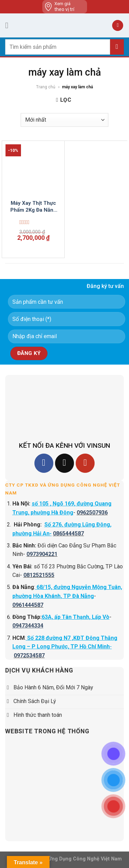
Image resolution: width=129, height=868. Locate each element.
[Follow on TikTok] (64, 463)
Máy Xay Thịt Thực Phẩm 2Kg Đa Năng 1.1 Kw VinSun (33, 207)
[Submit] (117, 47)
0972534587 (29, 655)
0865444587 (68, 533)
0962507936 (92, 513)
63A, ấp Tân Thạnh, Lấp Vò (76, 617)
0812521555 (39, 575)
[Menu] (9, 25)
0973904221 (42, 554)
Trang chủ (46, 87)
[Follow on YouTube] (85, 463)
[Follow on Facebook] (44, 463)
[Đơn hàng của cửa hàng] (64, 120)
